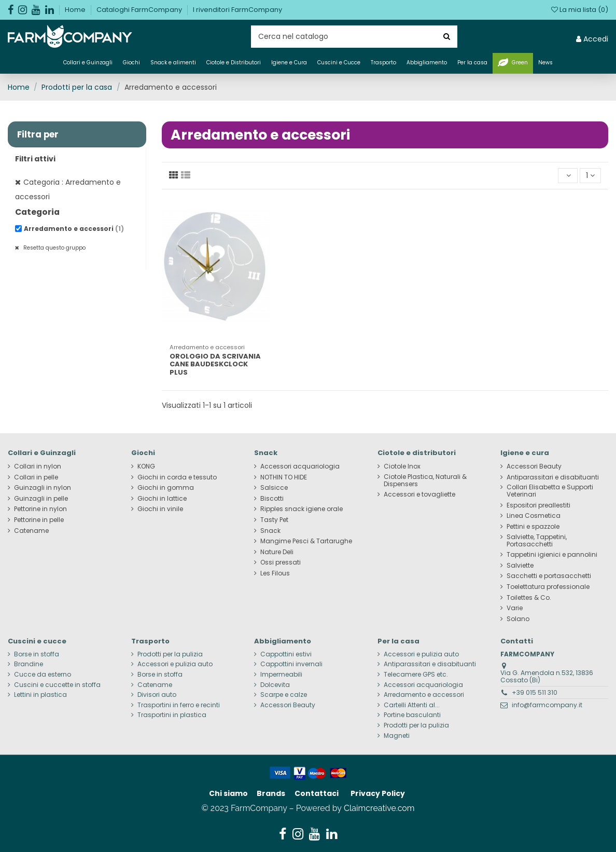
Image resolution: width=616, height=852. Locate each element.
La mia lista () (580, 10)
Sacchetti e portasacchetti (549, 576)
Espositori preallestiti (538, 505)
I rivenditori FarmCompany (237, 10)
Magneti (397, 736)
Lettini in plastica (40, 695)
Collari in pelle (36, 477)
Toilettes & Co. (529, 598)
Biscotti (272, 499)
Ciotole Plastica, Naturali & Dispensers (425, 480)
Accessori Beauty (534, 466)
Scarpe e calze (284, 695)
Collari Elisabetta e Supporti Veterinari (550, 491)
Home (76, 10)
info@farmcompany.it (547, 705)
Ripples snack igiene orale (302, 509)
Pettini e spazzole (533, 527)
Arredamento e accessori (74, 229)
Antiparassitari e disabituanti (553, 477)
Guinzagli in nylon (43, 488)
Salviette (520, 566)
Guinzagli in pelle (41, 499)
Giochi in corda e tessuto (177, 477)
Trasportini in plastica (172, 715)
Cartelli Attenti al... (412, 705)
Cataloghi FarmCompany (140, 10)
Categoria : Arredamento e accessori (68, 189)
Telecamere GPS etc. (416, 675)
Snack (270, 531)
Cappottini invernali (291, 664)
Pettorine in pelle (39, 520)
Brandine (29, 664)
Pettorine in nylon (40, 509)
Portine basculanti (412, 715)
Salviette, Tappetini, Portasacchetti (537, 541)
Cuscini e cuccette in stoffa (57, 685)
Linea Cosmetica (534, 516)
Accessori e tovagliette (419, 494)
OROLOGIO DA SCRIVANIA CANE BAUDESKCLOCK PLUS (215, 364)
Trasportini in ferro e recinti (179, 705)
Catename (31, 531)
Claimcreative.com (379, 808)
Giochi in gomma (166, 488)
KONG (146, 466)
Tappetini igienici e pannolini (552, 555)
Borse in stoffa (37, 654)
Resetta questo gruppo (54, 248)
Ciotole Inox (402, 466)
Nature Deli (277, 552)
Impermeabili (281, 675)
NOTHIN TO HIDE (284, 477)
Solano (518, 619)
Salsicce (274, 488)
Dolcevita (275, 685)
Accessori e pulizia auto (175, 664)
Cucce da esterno (43, 675)
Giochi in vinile (160, 509)
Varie (515, 608)
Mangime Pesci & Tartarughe (306, 541)
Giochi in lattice (162, 499)
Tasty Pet (274, 520)
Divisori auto (157, 695)
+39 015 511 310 (535, 692)
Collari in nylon (38, 466)
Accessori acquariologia (300, 466)
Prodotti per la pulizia (170, 654)
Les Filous (275, 573)
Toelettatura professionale (548, 587)
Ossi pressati (281, 562)
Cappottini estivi (286, 654)
